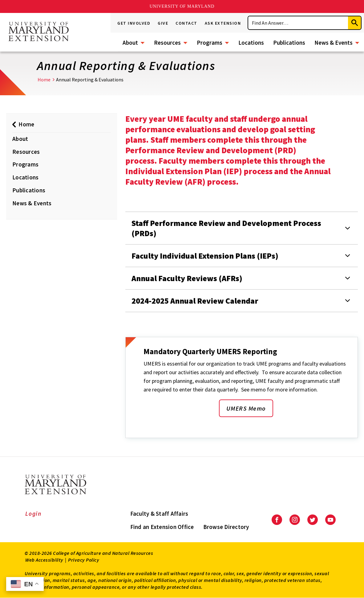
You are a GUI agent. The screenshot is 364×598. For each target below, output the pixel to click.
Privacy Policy (84, 560)
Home (44, 80)
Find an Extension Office (162, 527)
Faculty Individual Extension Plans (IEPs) (205, 256)
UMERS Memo (246, 408)
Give (163, 23)
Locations (251, 43)
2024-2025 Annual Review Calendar (195, 301)
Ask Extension (223, 23)
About (130, 43)
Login (33, 514)
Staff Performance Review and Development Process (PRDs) (226, 228)
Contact (186, 23)
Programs (210, 43)
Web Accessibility (44, 560)
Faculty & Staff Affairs (159, 514)
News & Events (334, 43)
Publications (289, 43)
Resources (167, 43)
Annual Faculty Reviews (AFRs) (187, 278)
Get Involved (134, 23)
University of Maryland (182, 6)
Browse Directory (226, 527)
